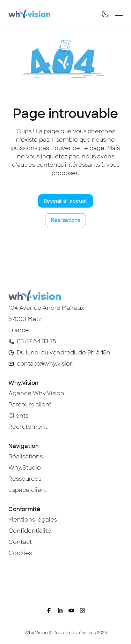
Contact (20, 542)
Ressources (25, 479)
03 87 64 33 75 (37, 341)
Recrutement (28, 427)
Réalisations (65, 220)
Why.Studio (25, 468)
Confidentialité (30, 531)
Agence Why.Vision (36, 393)
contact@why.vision (45, 364)
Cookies (20, 553)
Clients (18, 416)
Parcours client (30, 405)
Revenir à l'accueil (65, 201)
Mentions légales (33, 520)
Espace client (28, 490)
